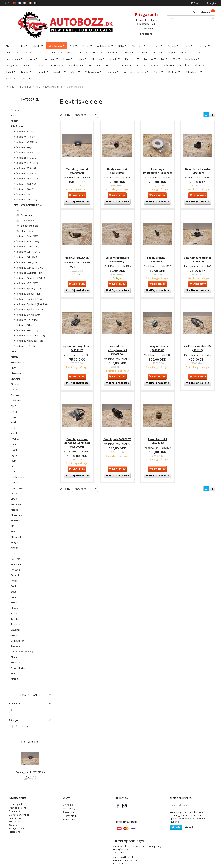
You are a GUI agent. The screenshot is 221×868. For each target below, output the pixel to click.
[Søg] (213, 18)
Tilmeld (176, 827)
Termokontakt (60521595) (157, 438)
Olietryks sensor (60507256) (157, 346)
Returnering (15, 818)
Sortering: (65, 115)
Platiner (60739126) (77, 256)
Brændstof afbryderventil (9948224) (117, 348)
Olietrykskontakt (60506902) (117, 258)
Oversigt (13, 825)
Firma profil (15, 811)
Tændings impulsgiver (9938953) (157, 170)
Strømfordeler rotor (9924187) (198, 170)
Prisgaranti (146, 34)
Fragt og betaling (18, 808)
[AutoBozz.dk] (66, 24)
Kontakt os (15, 821)
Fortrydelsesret (17, 828)
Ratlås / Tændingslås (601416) (198, 346)
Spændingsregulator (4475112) (77, 346)
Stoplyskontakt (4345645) (157, 258)
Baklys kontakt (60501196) (117, 170)
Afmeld (189, 827)
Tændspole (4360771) (117, 436)
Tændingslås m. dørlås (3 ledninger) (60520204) (77, 440)
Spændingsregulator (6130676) (198, 258)
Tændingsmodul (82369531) (30, 772)
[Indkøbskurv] (204, 12)
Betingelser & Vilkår (19, 815)
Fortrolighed (15, 804)
